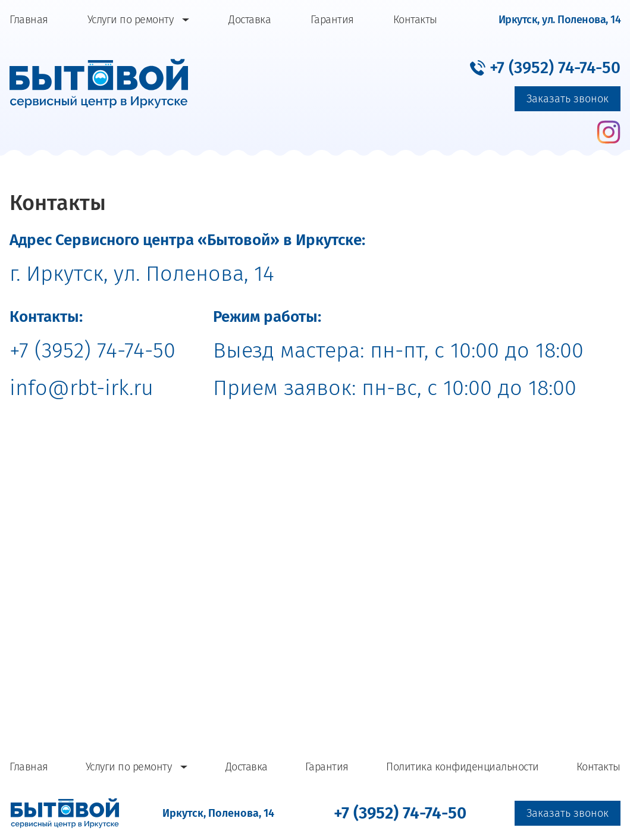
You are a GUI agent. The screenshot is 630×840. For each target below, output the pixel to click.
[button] (545, 67)
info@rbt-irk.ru (82, 388)
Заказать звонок (568, 99)
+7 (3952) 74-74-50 (93, 350)
